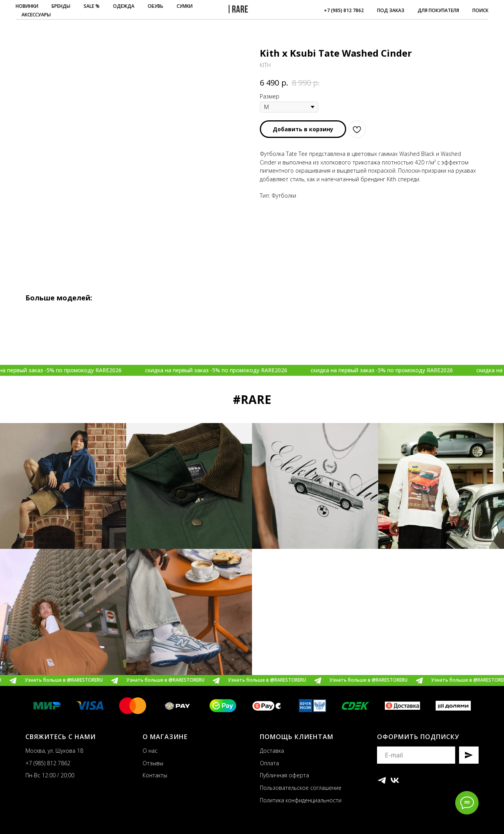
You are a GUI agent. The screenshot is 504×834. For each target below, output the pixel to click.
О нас (150, 751)
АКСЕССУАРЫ (36, 15)
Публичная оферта (284, 775)
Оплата (269, 763)
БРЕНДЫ (61, 6)
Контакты (155, 775)
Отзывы (153, 763)
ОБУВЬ (155, 6)
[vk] (395, 780)
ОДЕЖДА (124, 6)
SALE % (92, 6)
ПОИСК (480, 10)
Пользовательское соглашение (301, 788)
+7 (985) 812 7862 (344, 10)
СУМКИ (185, 6)
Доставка (272, 751)
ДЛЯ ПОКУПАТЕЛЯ (438, 10)
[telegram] (382, 780)
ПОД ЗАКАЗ (391, 10)
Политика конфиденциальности (301, 800)
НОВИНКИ (27, 6)
